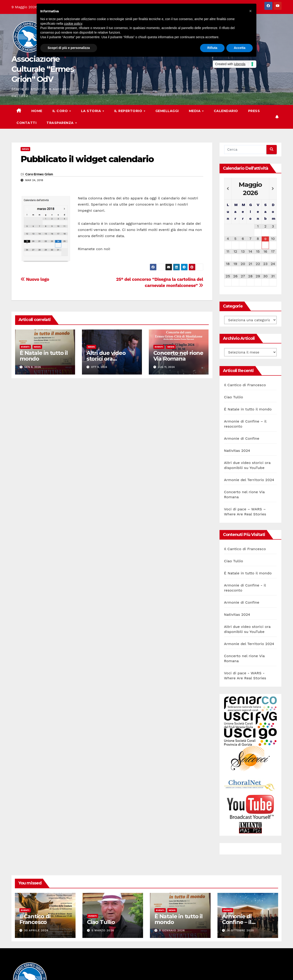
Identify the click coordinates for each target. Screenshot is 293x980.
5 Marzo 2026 (103, 930)
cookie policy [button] (73, 24)
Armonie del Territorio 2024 (249, 480)
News (25, 149)
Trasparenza (61, 123)
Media (195, 111)
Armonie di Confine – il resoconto (237, 922)
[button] (250, 11)
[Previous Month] (228, 189)
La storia (92, 111)
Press (254, 111)
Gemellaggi (167, 111)
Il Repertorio (129, 111)
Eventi (25, 347)
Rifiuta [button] (212, 48)
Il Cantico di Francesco (245, 385)
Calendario (226, 111)
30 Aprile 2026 (36, 930)
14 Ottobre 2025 (240, 930)
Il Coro (61, 111)
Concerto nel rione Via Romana (178, 356)
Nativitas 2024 (237, 451)
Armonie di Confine (242, 438)
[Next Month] (273, 189)
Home (37, 111)
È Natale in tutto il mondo (44, 356)
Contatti (26, 123)
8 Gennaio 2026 (172, 930)
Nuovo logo (35, 279)
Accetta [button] (240, 48)
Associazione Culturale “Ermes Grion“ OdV (43, 69)
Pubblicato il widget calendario (87, 159)
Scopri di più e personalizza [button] (69, 48)
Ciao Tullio (234, 397)
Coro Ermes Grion (39, 174)
